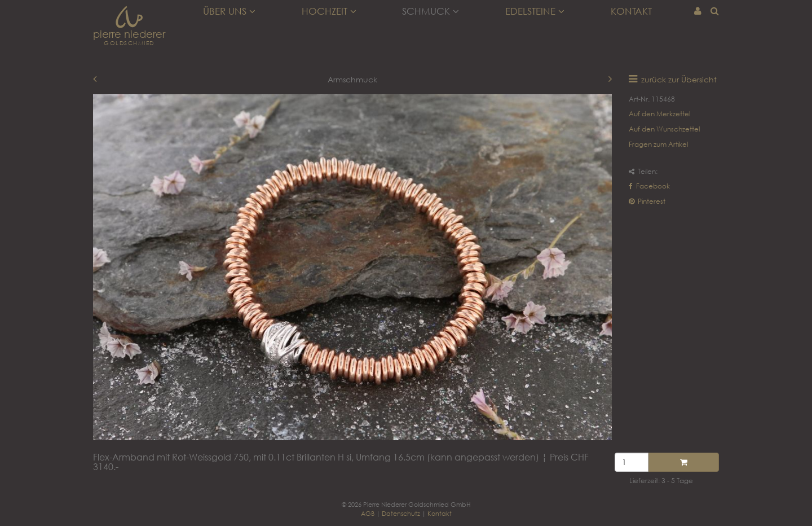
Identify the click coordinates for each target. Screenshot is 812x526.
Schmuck (431, 11)
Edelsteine (535, 11)
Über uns (229, 11)
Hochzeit (329, 11)
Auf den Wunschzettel (664, 129)
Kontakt (631, 11)
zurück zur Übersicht (679, 79)
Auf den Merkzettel (659, 114)
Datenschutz (401, 513)
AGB (368, 513)
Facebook (649, 186)
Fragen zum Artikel (658, 144)
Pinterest (647, 201)
